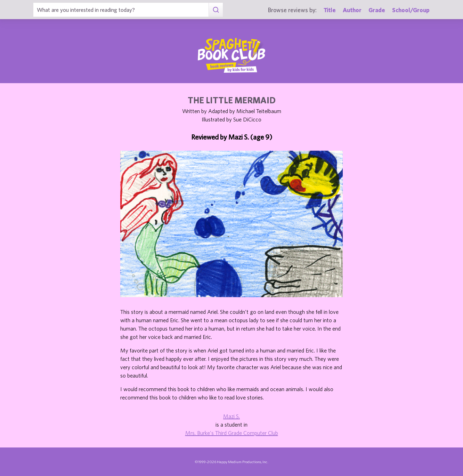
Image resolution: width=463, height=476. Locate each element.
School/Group (411, 10)
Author (352, 10)
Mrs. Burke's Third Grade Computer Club (232, 433)
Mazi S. (231, 416)
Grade (377, 10)
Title (330, 10)
